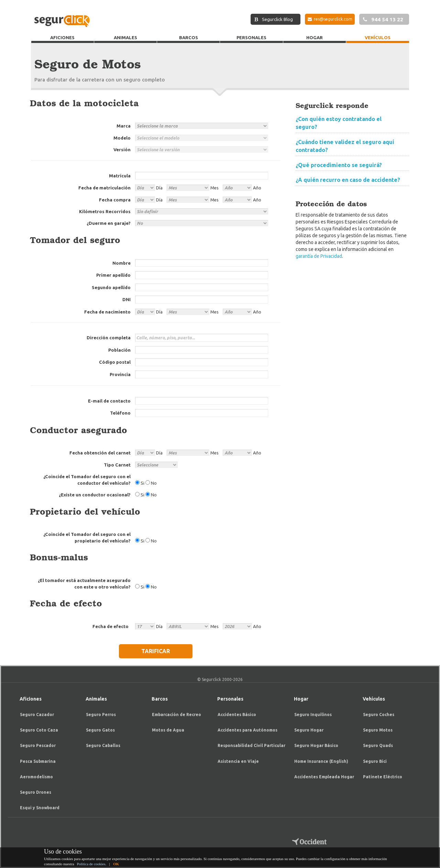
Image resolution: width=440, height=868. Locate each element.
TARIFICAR (156, 651)
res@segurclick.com (330, 19)
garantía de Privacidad (319, 256)
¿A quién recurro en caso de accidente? (348, 180)
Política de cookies (91, 864)
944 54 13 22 (383, 19)
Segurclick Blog (274, 19)
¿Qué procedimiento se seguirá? (339, 165)
